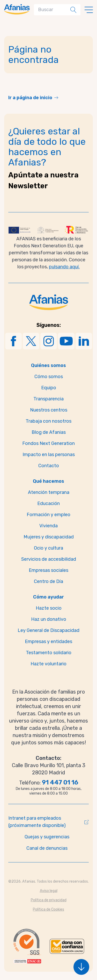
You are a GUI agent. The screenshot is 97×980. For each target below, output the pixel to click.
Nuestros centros (49, 410)
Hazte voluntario (48, 664)
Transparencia (48, 399)
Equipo (49, 388)
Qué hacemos (48, 481)
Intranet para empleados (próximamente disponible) (37, 822)
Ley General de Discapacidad (48, 630)
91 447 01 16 (60, 782)
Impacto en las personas (49, 455)
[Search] (53, 10)
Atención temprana (49, 492)
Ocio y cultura (48, 548)
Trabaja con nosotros (48, 421)
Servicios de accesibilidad (49, 559)
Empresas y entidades (48, 642)
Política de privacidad (49, 900)
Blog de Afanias (49, 432)
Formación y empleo (48, 515)
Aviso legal (49, 891)
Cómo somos (49, 377)
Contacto (49, 466)
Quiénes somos (48, 365)
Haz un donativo (49, 619)
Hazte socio (49, 608)
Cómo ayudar (48, 597)
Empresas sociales (48, 570)
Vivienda (48, 526)
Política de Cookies (48, 909)
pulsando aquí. (64, 267)
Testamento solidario (49, 653)
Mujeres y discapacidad (49, 537)
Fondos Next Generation (48, 443)
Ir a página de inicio (30, 98)
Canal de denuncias (47, 848)
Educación (48, 503)
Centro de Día (48, 581)
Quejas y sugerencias (47, 837)
